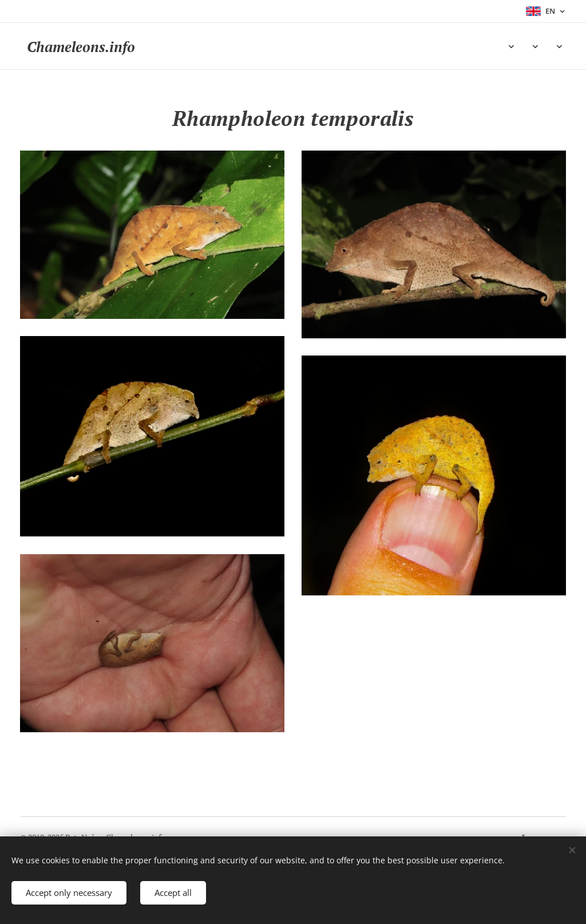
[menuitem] (181, 46)
